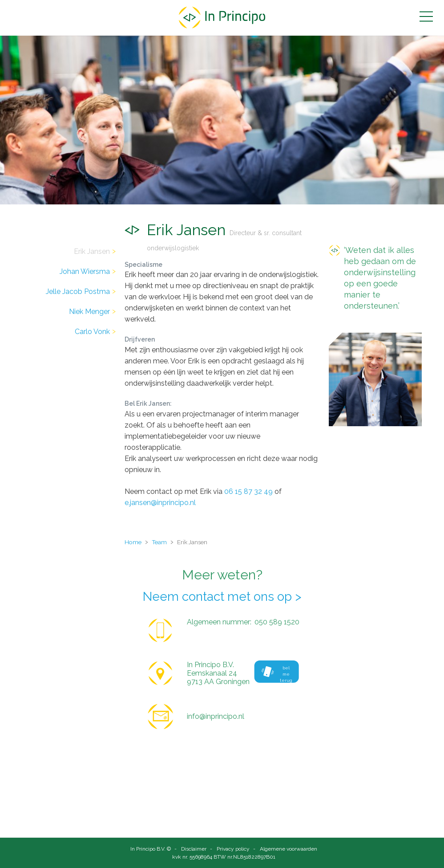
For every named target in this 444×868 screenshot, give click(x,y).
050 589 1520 (277, 622)
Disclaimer (194, 849)
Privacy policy (233, 849)
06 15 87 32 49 (248, 491)
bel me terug (277, 674)
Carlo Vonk (92, 332)
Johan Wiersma (85, 271)
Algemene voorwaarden (289, 849)
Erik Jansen (92, 251)
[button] (426, 16)
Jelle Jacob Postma (78, 291)
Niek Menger (89, 312)
